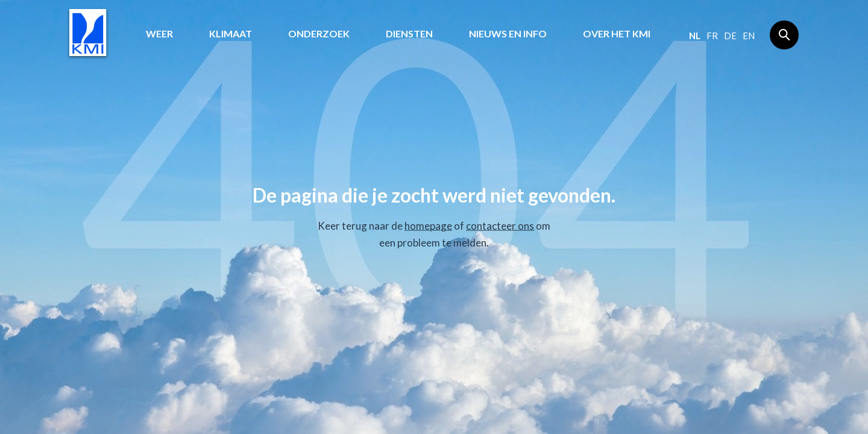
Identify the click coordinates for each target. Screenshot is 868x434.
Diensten (409, 33)
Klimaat (231, 33)
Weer (159, 33)
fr (712, 36)
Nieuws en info (508, 33)
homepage (428, 226)
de (730, 36)
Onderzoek (319, 33)
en (749, 36)
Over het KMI (617, 33)
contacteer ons (500, 226)
